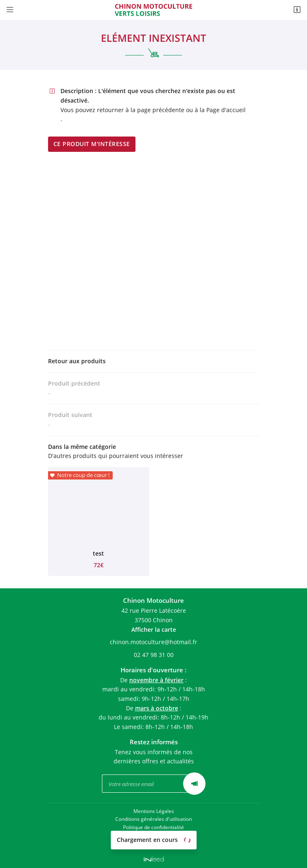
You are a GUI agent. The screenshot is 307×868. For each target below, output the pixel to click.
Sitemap (154, 843)
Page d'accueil (226, 110)
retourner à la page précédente (141, 110)
